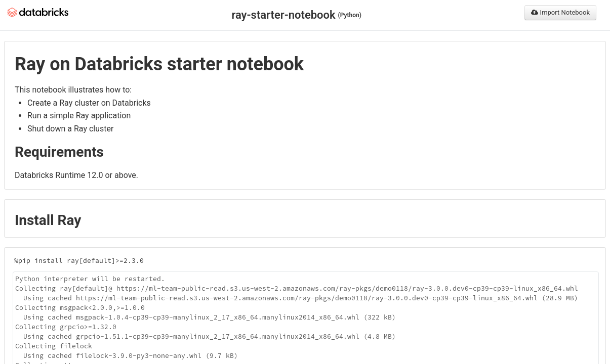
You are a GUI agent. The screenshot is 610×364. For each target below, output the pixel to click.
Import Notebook (560, 12)
